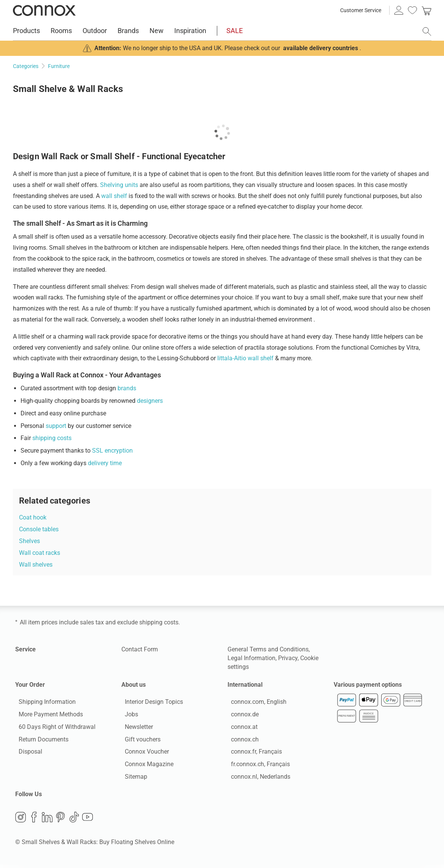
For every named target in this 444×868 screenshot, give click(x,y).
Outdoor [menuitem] (95, 31)
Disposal (27, 753)
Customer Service (361, 10)
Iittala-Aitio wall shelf (245, 358)
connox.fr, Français (253, 753)
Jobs (128, 716)
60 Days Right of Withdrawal (54, 728)
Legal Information (251, 658)
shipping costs (52, 438)
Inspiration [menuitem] (190, 31)
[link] (426, 10)
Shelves (29, 541)
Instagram (21, 820)
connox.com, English (255, 704)
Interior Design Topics (150, 704)
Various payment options (368, 685)
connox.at (241, 728)
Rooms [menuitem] (61, 31)
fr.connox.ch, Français (257, 766)
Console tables (39, 529)
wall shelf (114, 196)
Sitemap (133, 778)
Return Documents (40, 741)
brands (127, 388)
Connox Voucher (143, 753)
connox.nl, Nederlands (257, 778)
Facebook (34, 820)
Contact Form (140, 649)
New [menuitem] (157, 31)
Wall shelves (36, 565)
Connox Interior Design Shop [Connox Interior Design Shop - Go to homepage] (44, 10)
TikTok (74, 820)
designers (150, 401)
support (56, 426)
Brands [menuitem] (128, 31)
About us (134, 685)
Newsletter (135, 728)
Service (25, 649)
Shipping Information (44, 704)
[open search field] (427, 32)
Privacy (288, 658)
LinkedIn (47, 820)
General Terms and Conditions (268, 649)
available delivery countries (321, 48)
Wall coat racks (40, 553)
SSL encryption (112, 451)
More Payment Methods (47, 716)
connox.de (241, 716)
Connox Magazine (146, 766)
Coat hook (33, 517)
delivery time (105, 463)
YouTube (88, 820)
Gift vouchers (139, 741)
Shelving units (119, 185)
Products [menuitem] (26, 31)
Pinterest (60, 820)
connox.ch (241, 741)
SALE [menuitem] (235, 31)
